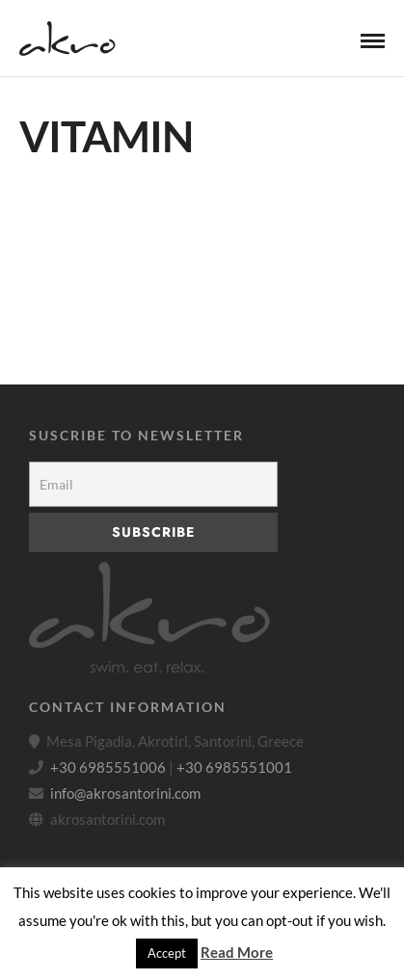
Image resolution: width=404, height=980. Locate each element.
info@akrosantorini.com (125, 793)
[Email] (153, 484)
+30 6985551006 (108, 767)
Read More (237, 952)
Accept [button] (167, 953)
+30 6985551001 (234, 767)
